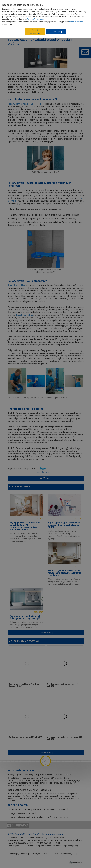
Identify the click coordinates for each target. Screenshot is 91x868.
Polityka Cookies (76, 22)
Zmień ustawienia (35, 32)
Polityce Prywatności (36, 19)
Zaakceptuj (56, 32)
